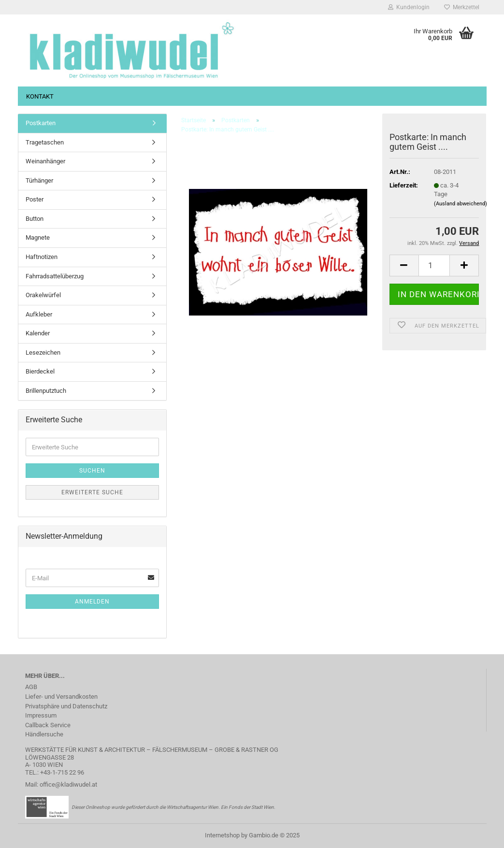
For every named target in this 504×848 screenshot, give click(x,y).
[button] (404, 266)
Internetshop (222, 835)
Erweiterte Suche (92, 492)
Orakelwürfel (43, 295)
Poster (35, 199)
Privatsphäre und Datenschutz (66, 706)
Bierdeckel (40, 371)
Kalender (38, 333)
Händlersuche (44, 734)
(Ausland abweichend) (461, 204)
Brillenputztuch (46, 391)
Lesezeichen (43, 352)
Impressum (41, 715)
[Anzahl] (434, 266)
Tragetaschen (45, 142)
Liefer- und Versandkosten (61, 697)
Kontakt (40, 96)
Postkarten (41, 123)
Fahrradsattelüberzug (55, 276)
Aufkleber (39, 314)
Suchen (92, 471)
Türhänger (39, 180)
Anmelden (92, 602)
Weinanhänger (45, 161)
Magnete (38, 237)
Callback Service (48, 725)
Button (35, 219)
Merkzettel (462, 7)
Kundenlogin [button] (409, 7)
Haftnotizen (42, 257)
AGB (31, 687)
